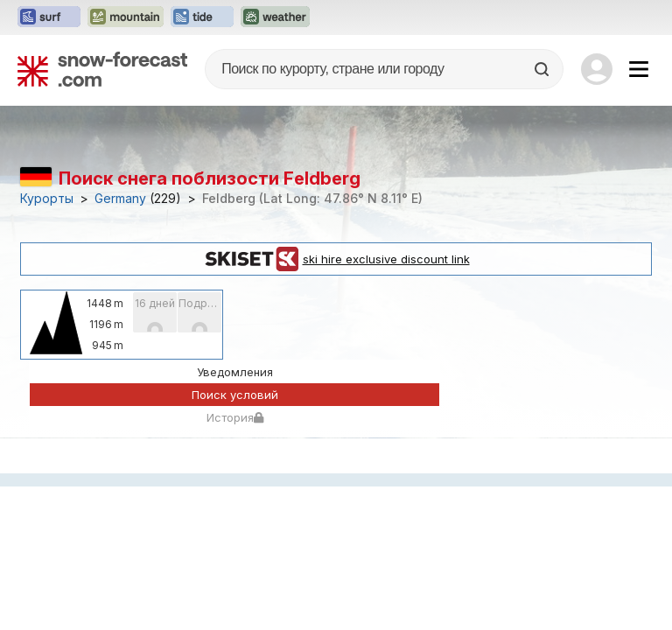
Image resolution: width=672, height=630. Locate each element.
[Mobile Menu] (639, 69)
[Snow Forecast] (102, 69)
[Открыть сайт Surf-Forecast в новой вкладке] (49, 17)
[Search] (543, 69)
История (235, 417)
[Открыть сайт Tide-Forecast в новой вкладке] (202, 17)
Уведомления (235, 372)
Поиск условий (235, 395)
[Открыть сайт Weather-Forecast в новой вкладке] (275, 17)
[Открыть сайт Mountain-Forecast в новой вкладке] (126, 17)
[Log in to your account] (597, 69)
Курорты (47, 199)
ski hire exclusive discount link (336, 259)
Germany (120, 199)
